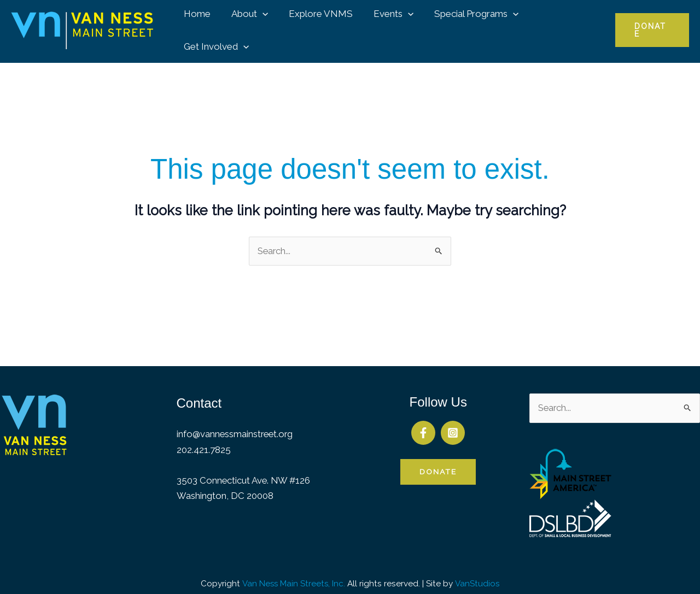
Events (386, 26)
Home (197, 26)
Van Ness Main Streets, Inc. (294, 575)
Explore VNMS (316, 26)
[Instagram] (453, 424)
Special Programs (468, 26)
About (247, 26)
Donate (438, 463)
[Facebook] (423, 424)
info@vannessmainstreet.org (236, 425)
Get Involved (561, 26)
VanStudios (478, 575)
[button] (260, 26)
